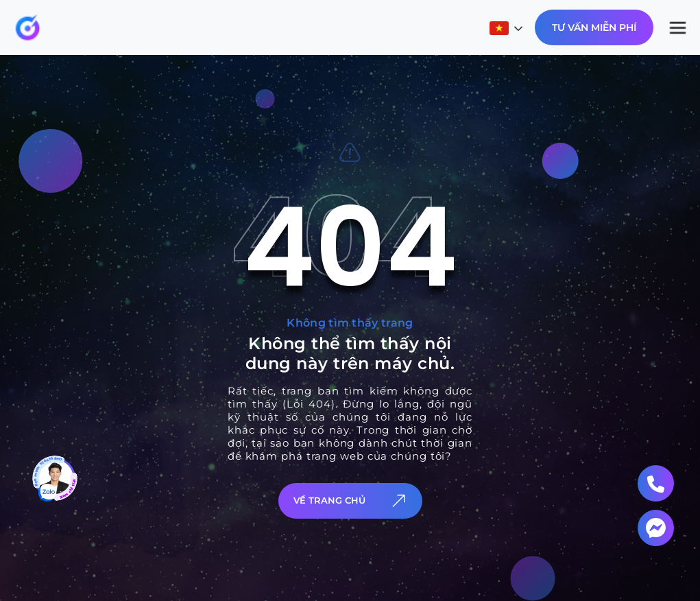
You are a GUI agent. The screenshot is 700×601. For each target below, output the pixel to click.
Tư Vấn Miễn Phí (594, 27)
